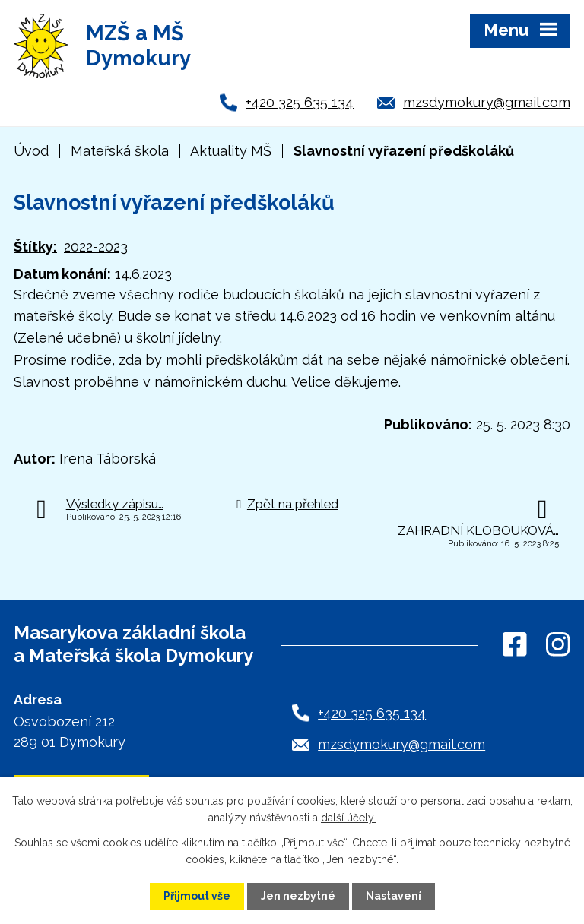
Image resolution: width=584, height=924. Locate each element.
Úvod (31, 151)
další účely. (348, 818)
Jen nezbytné (298, 896)
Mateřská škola (120, 151)
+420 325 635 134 (300, 102)
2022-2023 (96, 247)
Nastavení (394, 896)
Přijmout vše (197, 896)
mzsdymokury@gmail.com (487, 102)
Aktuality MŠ (231, 151)
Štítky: (35, 247)
